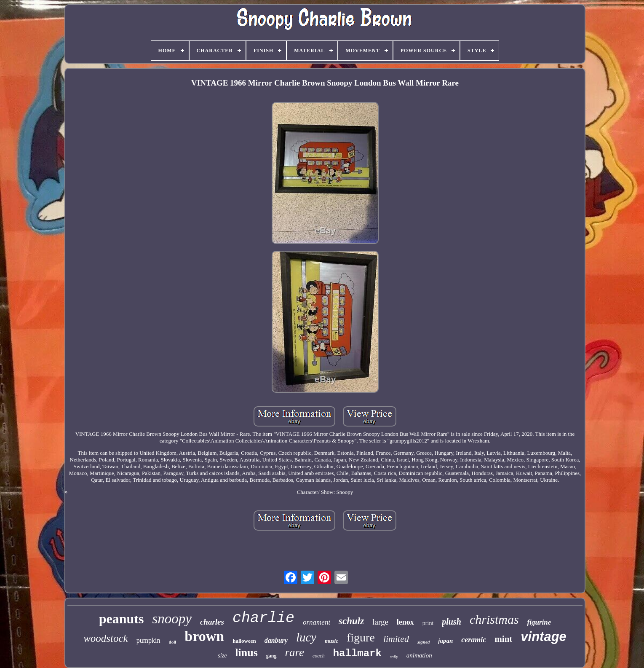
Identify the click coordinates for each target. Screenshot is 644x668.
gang (271, 656)
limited (396, 639)
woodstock (106, 638)
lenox (405, 622)
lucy (306, 637)
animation (419, 655)
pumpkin (148, 640)
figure (361, 637)
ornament (317, 622)
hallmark (357, 653)
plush (452, 622)
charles (212, 622)
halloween (244, 641)
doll (173, 642)
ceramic (474, 640)
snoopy (172, 619)
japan (445, 641)
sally (394, 657)
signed (424, 642)
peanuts (122, 619)
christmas (494, 619)
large (380, 622)
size (222, 656)
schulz (351, 621)
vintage (544, 637)
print (428, 623)
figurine (539, 622)
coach (319, 656)
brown (204, 636)
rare (295, 652)
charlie (263, 618)
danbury (276, 640)
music (331, 641)
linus (246, 653)
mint (503, 639)
